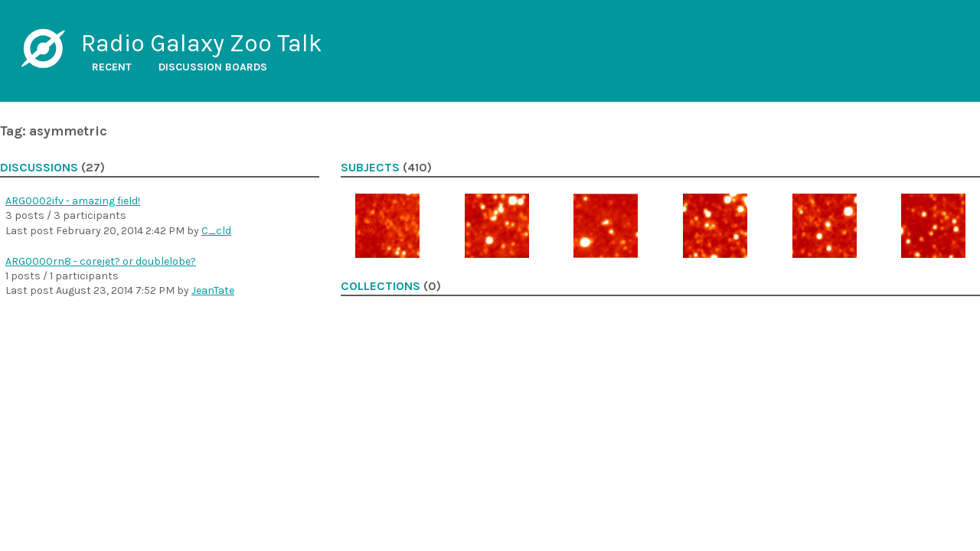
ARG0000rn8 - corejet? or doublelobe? (101, 261)
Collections (381, 286)
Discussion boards (213, 67)
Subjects (370, 168)
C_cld (216, 231)
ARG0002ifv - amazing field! (73, 201)
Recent (112, 67)
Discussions (39, 168)
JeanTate (213, 290)
